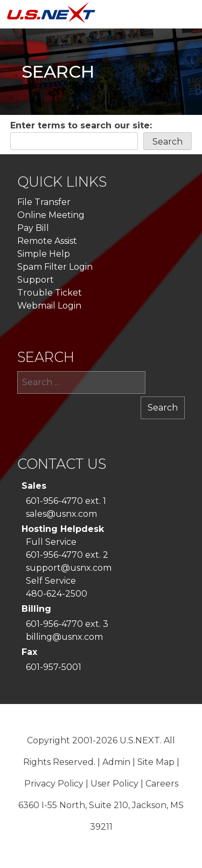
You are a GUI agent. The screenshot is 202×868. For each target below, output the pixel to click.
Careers (162, 784)
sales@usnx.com (61, 514)
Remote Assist (47, 241)
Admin (116, 762)
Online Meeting (51, 215)
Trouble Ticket (50, 293)
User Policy (114, 784)
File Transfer (44, 202)
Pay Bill (33, 228)
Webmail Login (49, 306)
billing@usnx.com (64, 637)
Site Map (156, 762)
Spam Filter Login (55, 267)
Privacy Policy (54, 784)
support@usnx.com (69, 568)
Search (168, 142)
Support (36, 280)
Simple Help (44, 254)
